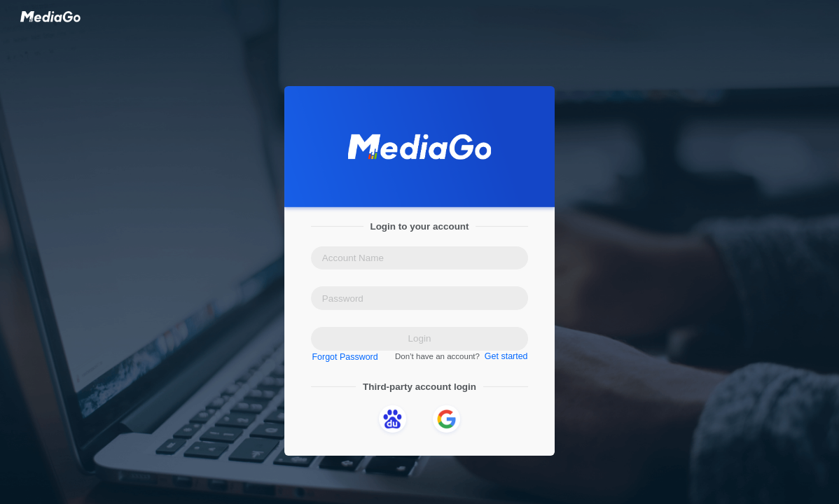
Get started (504, 357)
